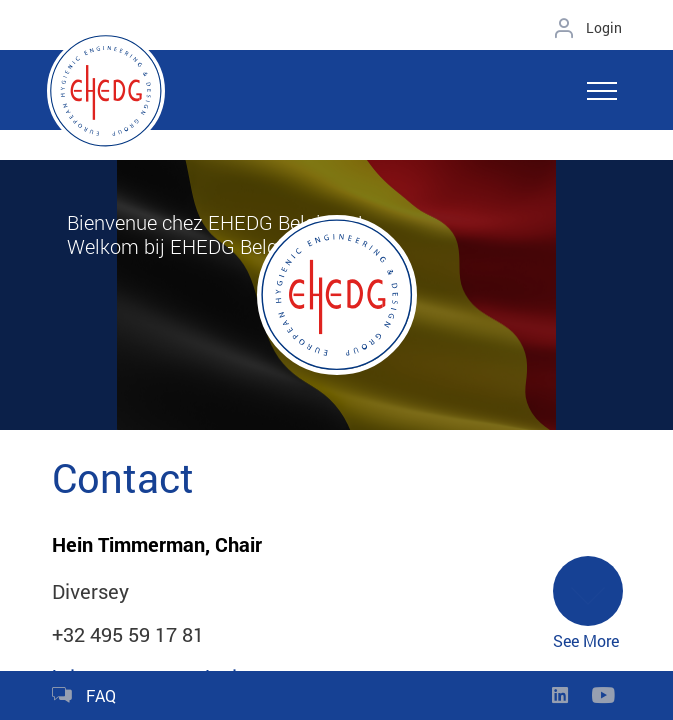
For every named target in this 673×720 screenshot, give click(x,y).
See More (588, 603)
